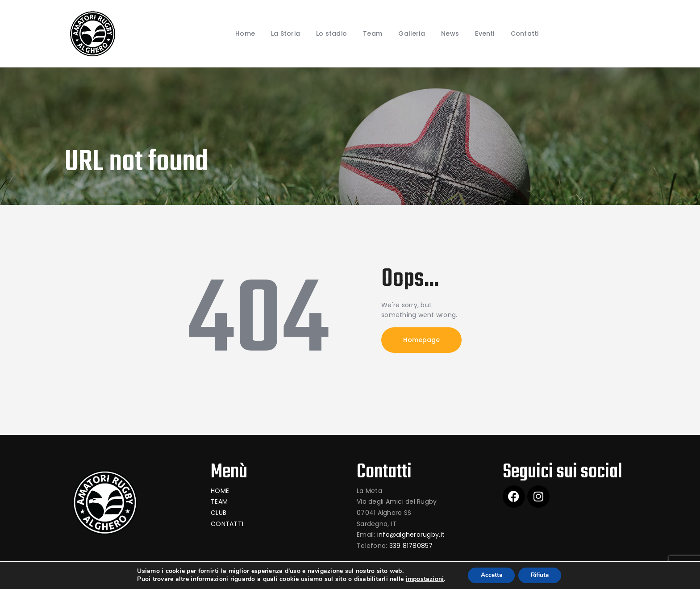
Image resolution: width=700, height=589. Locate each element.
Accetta (490, 575)
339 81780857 (411, 546)
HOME (220, 491)
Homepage (421, 340)
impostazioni (422, 579)
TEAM (219, 501)
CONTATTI (227, 524)
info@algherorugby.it (411, 535)
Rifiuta (541, 575)
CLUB (219, 513)
